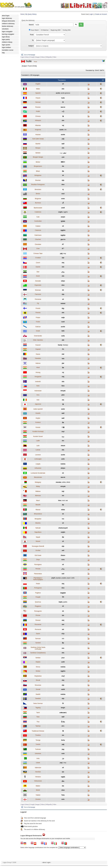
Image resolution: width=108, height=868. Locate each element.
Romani (38, 620)
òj (63, 189)
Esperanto (38, 285)
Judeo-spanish (38, 409)
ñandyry (65, 345)
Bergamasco (38, 166)
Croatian (38, 258)
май (63, 144)
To (33, 40)
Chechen (38, 239)
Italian (38, 89)
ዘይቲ (63, 726)
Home (22, 14)
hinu (60, 501)
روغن (63, 272)
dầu (63, 781)
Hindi (38, 367)
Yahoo (43, 57)
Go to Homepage (30, 55)
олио (63, 199)
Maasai (38, 510)
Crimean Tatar (38, 254)
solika (64, 482)
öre (63, 441)
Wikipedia (49, 57)
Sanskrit (38, 643)
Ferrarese (38, 299)
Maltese (38, 491)
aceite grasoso (65, 93)
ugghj (63, 777)
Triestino (38, 735)
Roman (38, 615)
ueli (63, 550)
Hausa (38, 354)
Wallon (38, 786)
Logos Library (25, 57)
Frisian (38, 318)
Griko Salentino (38, 340)
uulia (63, 336)
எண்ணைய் (63, 713)
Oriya (38, 560)
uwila (73, 578)
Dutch (38, 276)
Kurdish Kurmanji (38, 432)
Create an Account (101, 14)
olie (63, 120)
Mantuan (38, 496)
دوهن (65, 153)
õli (63, 290)
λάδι (63, 331)
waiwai (63, 303)
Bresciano (38, 189)
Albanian (38, 125)
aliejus (63, 468)
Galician (38, 327)
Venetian (38, 772)
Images (38, 57)
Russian (38, 107)
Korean (38, 427)
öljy (63, 308)
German (38, 102)
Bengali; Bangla (38, 157)
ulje (63, 180)
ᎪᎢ (63, 244)
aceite (58, 93)
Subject (31, 46)
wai (67, 501)
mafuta (63, 464)
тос (63, 519)
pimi (63, 395)
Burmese (38, 203)
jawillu (65, 602)
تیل (63, 758)
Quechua (38, 602)
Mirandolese (38, 514)
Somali (38, 689)
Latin (38, 446)
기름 (63, 427)
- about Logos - (46, 862)
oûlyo (63, 281)
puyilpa (64, 578)
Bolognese (38, 175)
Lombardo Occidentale (38, 473)
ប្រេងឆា (63, 221)
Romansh (38, 629)
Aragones (38, 130)
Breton (38, 194)
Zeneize (38, 799)
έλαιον (63, 555)
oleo (63, 285)
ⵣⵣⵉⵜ (63, 162)
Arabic (38, 111)
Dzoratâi (38, 281)
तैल (63, 643)
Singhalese (38, 676)
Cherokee (38, 244)
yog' (61, 763)
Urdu (38, 758)
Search (31, 25)
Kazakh (38, 413)
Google (32, 57)
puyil (53, 578)
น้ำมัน (63, 722)
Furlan (38, 322)
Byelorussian (38, 208)
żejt (63, 491)
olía (63, 382)
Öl (63, 102)
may (65, 254)
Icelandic (38, 382)
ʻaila (63, 359)
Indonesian (38, 391)
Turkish (38, 744)
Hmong (38, 372)
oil (63, 84)
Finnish (38, 308)
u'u (63, 639)
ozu (63, 648)
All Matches (44, 30)
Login (91, 14)
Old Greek (38, 555)
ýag (63, 749)
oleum (63, 446)
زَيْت (63, 111)
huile (63, 98)
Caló (38, 217)
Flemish (38, 313)
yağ (63, 139)
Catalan (38, 226)
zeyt (63, 432)
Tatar (38, 717)
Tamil (38, 713)
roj (63, 372)
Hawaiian (38, 358)
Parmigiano (38, 565)
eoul (63, 194)
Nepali (38, 537)
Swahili (38, 694)
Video (55, 57)
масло (63, 107)
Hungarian (38, 377)
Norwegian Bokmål (38, 546)
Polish (38, 584)
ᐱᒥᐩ (63, 249)
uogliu (60, 212)
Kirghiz (38, 418)
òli (63, 175)
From (32, 35)
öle (63, 166)
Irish (38, 400)
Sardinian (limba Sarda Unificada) (38, 648)
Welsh (38, 790)
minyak (63, 391)
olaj (63, 377)
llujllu (61, 602)
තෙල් (63, 676)
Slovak (38, 680)
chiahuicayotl (63, 528)
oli (63, 226)
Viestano (38, 777)
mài (63, 354)
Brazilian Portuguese (38, 185)
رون (63, 436)
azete (63, 409)
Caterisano (38, 235)
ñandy (60, 345)
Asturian (38, 135)
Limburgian (38, 459)
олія (63, 754)
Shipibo (38, 662)
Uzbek (38, 763)
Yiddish (38, 795)
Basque (38, 148)
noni (63, 501)
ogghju (63, 235)
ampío (63, 217)
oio (63, 496)
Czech (38, 263)
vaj (63, 125)
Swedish (38, 699)
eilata (63, 510)
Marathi (38, 505)
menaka (58, 482)
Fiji (38, 303)
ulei (63, 624)
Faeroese (38, 294)
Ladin (38, 441)
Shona (38, 667)
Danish (38, 267)
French (38, 98)
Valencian (38, 768)
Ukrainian (38, 754)
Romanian (38, 624)
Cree (38, 249)
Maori (38, 501)
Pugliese (38, 593)
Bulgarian (38, 199)
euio (63, 799)
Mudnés (38, 523)
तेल (63, 171)
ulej (63, 620)
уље (63, 658)
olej (63, 263)
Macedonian (38, 477)
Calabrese (38, 212)
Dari (38, 272)
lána (63, 386)
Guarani (38, 345)
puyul (69, 578)
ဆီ (63, 203)
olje (63, 546)
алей (63, 208)
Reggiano (38, 606)
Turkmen (38, 749)
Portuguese (38, 588)
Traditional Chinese (38, 731)
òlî (63, 606)
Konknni (38, 422)
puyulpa (58, 578)
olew (63, 790)
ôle (63, 786)
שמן (63, 363)
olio (63, 89)
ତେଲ (63, 560)
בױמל (63, 795)
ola (63, 400)
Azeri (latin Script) (38, 139)
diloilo (68, 482)
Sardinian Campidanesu (38, 653)
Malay (38, 486)
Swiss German (38, 703)
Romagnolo (38, 611)
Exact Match (34, 30)
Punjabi (38, 597)
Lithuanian (38, 468)
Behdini (38, 153)
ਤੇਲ (63, 597)
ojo (63, 615)
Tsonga (38, 740)
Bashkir (38, 144)
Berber (38, 162)
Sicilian (38, 671)
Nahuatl (38, 528)
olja (63, 294)
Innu (38, 395)
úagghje (63, 593)
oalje (63, 318)
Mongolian (38, 519)
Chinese (38, 116)
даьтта (63, 239)
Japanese (38, 404)
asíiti (63, 662)
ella (63, 450)
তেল (63, 157)
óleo (63, 185)
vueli (63, 322)
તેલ (63, 349)
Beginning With (55, 30)
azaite (61, 130)
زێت (61, 153)
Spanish (38, 93)
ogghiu (66, 212)
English (38, 84)
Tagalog (38, 708)
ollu (63, 653)
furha (63, 740)
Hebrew (38, 363)
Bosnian (38, 180)
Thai (38, 722)
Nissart (38, 541)
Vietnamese (38, 781)
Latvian (38, 450)
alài (63, 340)
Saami (38, 634)
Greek (38, 331)
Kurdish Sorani (38, 436)
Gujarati (38, 349)
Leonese (38, 455)
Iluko (38, 386)
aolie (63, 459)
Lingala (38, 464)
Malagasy (38, 482)
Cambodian (38, 221)
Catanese (38, 230)
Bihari (38, 171)
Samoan (38, 639)
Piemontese (38, 574)
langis (63, 708)
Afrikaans (38, 120)
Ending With (66, 30)
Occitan (38, 550)
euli (63, 574)
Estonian (38, 290)
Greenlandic (38, 336)
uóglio (63, 532)
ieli (63, 629)
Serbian (38, 658)
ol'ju (63, 634)
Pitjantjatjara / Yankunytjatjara (38, 579)
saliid (63, 689)
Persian (38, 569)
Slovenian (38, 685)
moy (65, 763)
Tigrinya (38, 726)
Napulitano (38, 532)
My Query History (31, 14)
